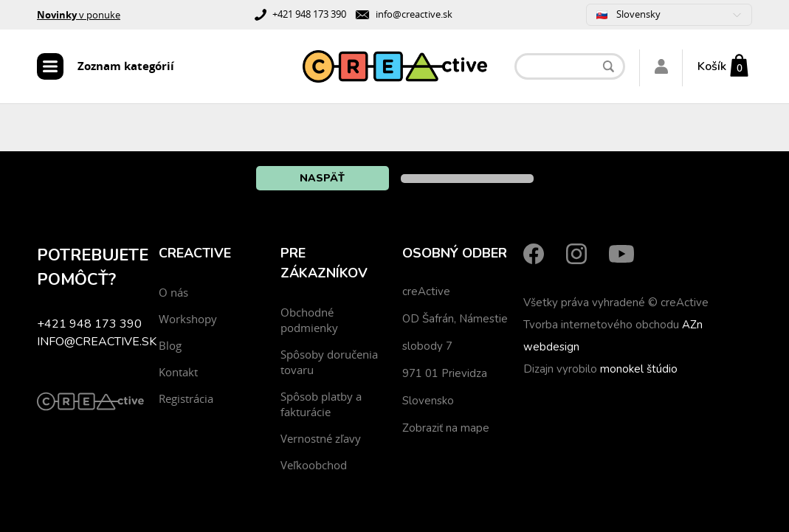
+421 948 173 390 (309, 14)
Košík (712, 66)
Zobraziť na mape (446, 428)
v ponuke (79, 15)
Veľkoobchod (314, 465)
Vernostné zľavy (321, 438)
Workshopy (188, 319)
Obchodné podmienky (309, 320)
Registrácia (186, 398)
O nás (173, 292)
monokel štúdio (639, 369)
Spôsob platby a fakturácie (321, 404)
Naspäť (322, 178)
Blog (170, 345)
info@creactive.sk (414, 14)
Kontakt (178, 372)
